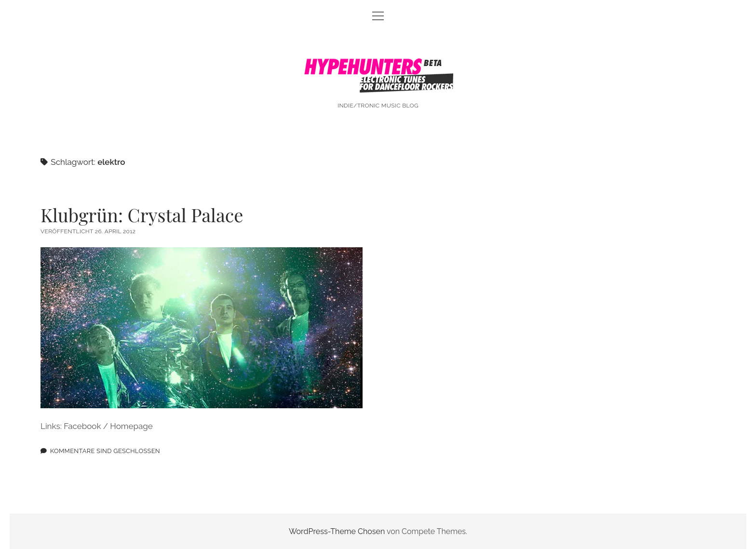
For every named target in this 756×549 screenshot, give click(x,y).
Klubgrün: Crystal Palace (142, 215)
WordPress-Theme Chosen (337, 531)
